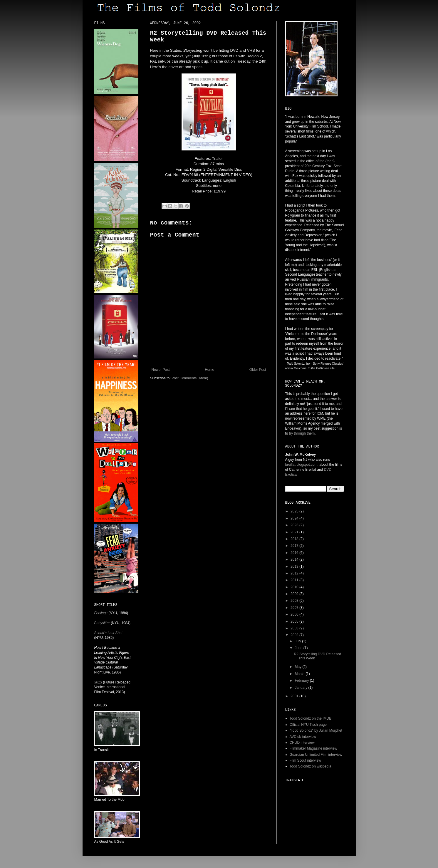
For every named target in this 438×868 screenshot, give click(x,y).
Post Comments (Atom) (190, 378)
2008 (295, 601)
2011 (295, 580)
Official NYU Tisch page (308, 725)
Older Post (258, 370)
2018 (295, 539)
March (300, 674)
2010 (295, 587)
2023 (295, 525)
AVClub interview (303, 737)
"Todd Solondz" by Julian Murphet (316, 730)
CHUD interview (302, 743)
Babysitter (102, 623)
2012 (295, 573)
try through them (302, 433)
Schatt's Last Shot (108, 633)
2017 (295, 546)
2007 (295, 608)
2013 (295, 567)
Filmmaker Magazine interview (313, 748)
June (299, 648)
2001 (295, 696)
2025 (295, 511)
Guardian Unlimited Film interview (316, 755)
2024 (295, 518)
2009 (295, 594)
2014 (295, 559)
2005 (295, 621)
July (298, 641)
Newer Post (161, 370)
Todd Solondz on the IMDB (311, 718)
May (298, 667)
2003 (295, 628)
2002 (295, 635)
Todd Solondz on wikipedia (311, 766)
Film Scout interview (305, 760)
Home (209, 370)
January (301, 688)
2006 (295, 614)
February (302, 681)
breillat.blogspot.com (301, 465)
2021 (295, 532)
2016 (295, 553)
